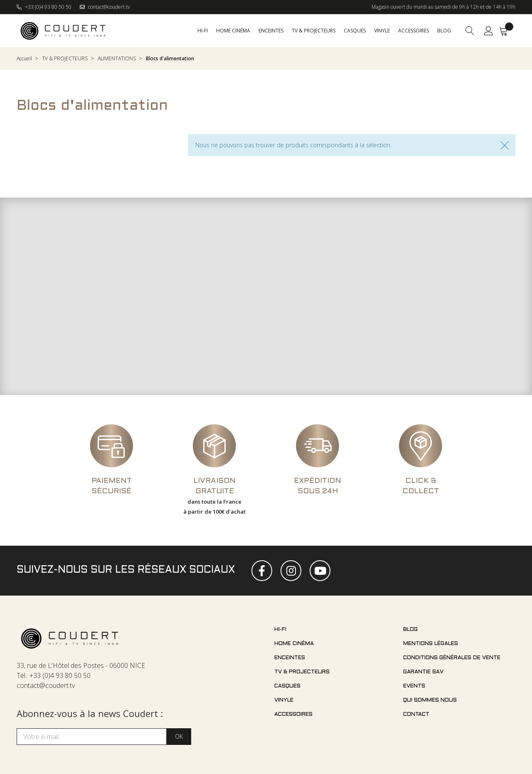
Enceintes (290, 658)
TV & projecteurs (302, 672)
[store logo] (63, 31)
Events (414, 686)
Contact (416, 715)
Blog (410, 630)
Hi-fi (280, 630)
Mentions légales (431, 644)
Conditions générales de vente (452, 658)
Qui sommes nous (430, 700)
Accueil (24, 58)
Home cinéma (294, 644)
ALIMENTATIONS (117, 58)
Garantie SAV (423, 672)
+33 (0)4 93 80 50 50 (44, 7)
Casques (287, 686)
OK (179, 736)
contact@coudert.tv (105, 7)
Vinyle (284, 700)
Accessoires (293, 715)
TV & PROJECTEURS (65, 58)
